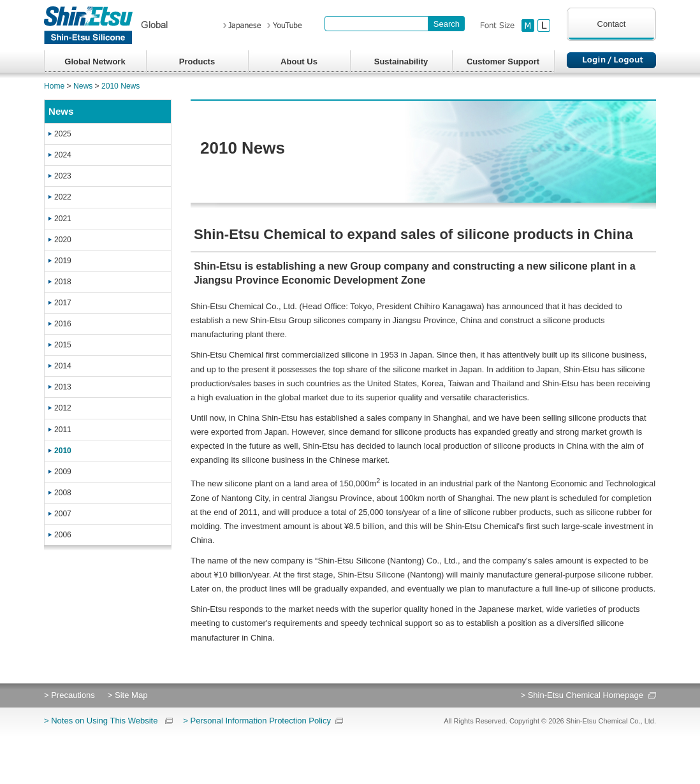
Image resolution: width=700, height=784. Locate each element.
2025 (63, 134)
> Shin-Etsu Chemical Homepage (582, 695)
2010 (63, 451)
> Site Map (128, 695)
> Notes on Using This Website (101, 721)
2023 (63, 176)
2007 (63, 514)
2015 (63, 345)
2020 (63, 240)
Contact (612, 24)
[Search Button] (447, 24)
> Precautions (69, 695)
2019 (63, 261)
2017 (63, 303)
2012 (63, 408)
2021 (63, 219)
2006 (63, 535)
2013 (63, 387)
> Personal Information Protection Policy (257, 721)
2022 (63, 197)
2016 (63, 324)
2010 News (120, 86)
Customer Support (503, 62)
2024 (63, 155)
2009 (63, 472)
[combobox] (376, 24)
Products (197, 62)
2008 (63, 493)
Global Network (95, 62)
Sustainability (401, 62)
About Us (299, 62)
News (83, 86)
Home (54, 86)
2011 (63, 430)
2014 (63, 366)
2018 (63, 282)
